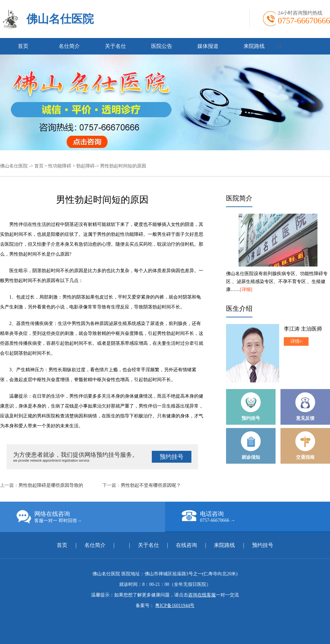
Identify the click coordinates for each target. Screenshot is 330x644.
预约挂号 (172, 457)
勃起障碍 (85, 166)
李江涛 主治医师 (303, 329)
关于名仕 (115, 46)
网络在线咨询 (91, 517)
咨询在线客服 (202, 595)
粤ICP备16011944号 (175, 606)
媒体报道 (208, 46)
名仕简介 (69, 46)
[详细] (246, 289)
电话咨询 (256, 517)
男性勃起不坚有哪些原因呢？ (151, 485)
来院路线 (254, 46)
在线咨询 (186, 545)
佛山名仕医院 (60, 19)
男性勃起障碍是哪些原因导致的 (51, 485)
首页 (23, 46)
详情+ (296, 341)
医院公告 (162, 46)
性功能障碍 (60, 166)
